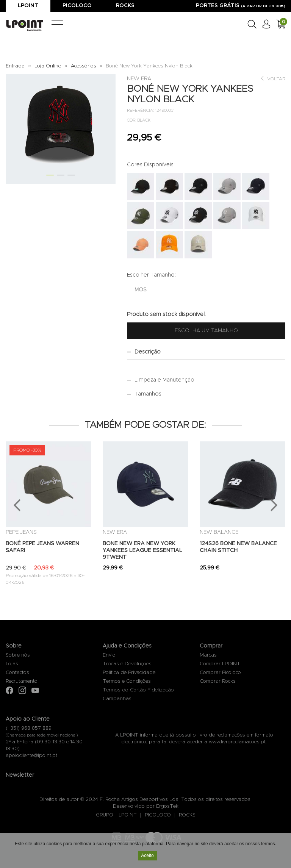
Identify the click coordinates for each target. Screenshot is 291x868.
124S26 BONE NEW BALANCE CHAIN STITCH (238, 547)
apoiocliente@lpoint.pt (31, 756)
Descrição (148, 352)
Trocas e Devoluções (127, 664)
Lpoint (28, 6)
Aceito (147, 856)
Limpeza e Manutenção (164, 380)
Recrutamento (22, 681)
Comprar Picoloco (220, 673)
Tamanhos (148, 394)
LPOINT (128, 815)
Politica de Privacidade (129, 673)
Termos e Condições (127, 681)
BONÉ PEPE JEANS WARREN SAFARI (42, 547)
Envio (109, 655)
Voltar (273, 79)
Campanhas (117, 699)
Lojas (12, 664)
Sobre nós (18, 655)
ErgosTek (167, 806)
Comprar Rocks (218, 681)
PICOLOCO (158, 815)
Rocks (125, 6)
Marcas (208, 655)
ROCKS (187, 815)
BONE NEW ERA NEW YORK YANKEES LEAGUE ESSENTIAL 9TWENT (142, 551)
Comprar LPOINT (220, 664)
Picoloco (77, 6)
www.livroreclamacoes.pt (237, 742)
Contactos (17, 673)
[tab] (206, 352)
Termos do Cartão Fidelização (138, 690)
